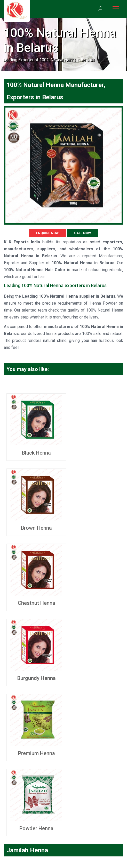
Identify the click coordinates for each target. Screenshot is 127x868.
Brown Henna (36, 528)
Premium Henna (37, 753)
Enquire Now (47, 233)
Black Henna (36, 453)
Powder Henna (36, 828)
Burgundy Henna (37, 678)
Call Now (82, 233)
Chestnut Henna (37, 603)
